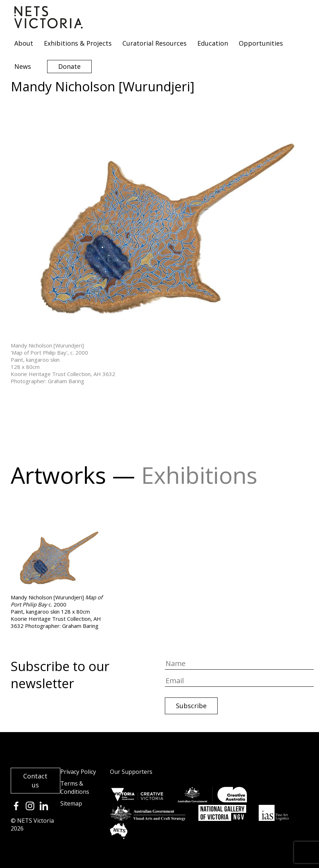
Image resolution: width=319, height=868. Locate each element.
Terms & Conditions (75, 788)
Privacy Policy (78, 772)
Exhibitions (199, 475)
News (23, 66)
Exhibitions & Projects (78, 43)
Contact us (35, 780)
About (24, 43)
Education (213, 43)
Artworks (58, 475)
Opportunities (261, 43)
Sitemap (71, 803)
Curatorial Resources (155, 43)
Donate (69, 66)
